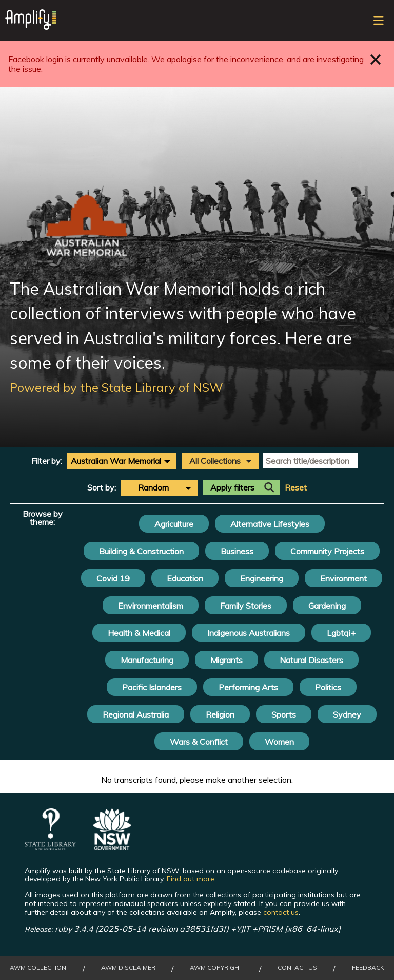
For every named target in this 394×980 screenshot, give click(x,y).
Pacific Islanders (152, 687)
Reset (296, 488)
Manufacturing (147, 660)
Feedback (368, 968)
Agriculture (174, 524)
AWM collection (38, 968)
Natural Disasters (311, 660)
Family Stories (246, 606)
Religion (220, 714)
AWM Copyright (216, 968)
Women (279, 742)
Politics (328, 687)
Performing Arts (248, 687)
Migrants (226, 660)
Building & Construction (141, 551)
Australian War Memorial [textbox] (116, 461)
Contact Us (297, 968)
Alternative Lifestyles (270, 524)
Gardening (327, 606)
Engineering (262, 578)
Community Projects (327, 551)
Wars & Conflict (199, 742)
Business (237, 551)
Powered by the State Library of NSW (116, 387)
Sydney (347, 714)
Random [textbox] (153, 487)
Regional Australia (136, 714)
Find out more (191, 879)
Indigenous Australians (249, 633)
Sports (284, 714)
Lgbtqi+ (341, 633)
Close (376, 59)
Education (185, 578)
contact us (281, 912)
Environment (343, 578)
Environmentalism (151, 606)
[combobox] (122, 461)
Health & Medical (139, 633)
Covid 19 (113, 578)
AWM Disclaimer (128, 968)
